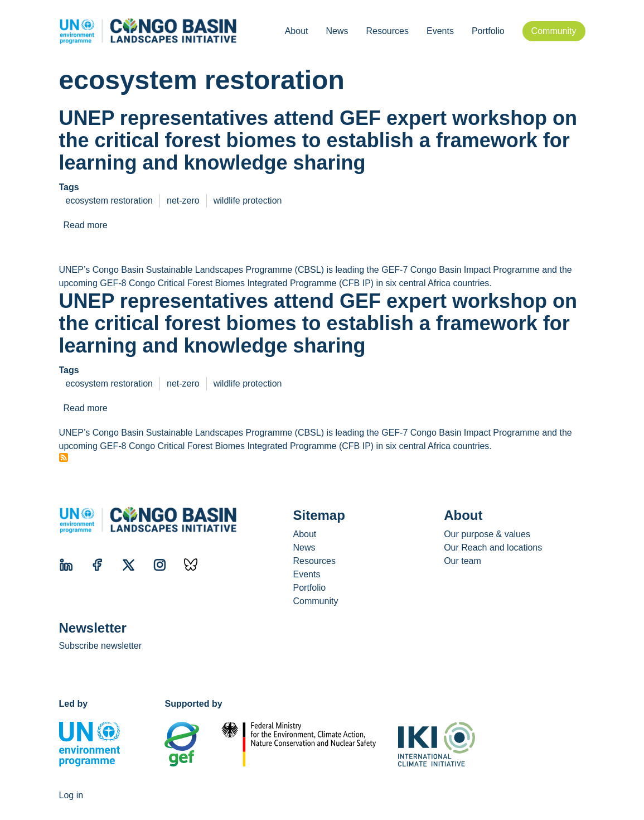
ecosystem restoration (110, 201)
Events (440, 31)
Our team (463, 561)
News (337, 31)
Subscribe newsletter (101, 646)
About (297, 31)
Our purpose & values (487, 534)
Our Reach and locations (493, 548)
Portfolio (488, 31)
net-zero (183, 201)
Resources (387, 31)
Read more (86, 225)
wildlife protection (248, 201)
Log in (71, 795)
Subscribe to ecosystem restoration (64, 457)
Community (554, 31)
